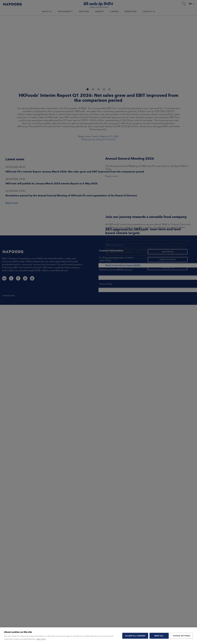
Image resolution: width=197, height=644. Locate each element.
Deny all (159, 636)
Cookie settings (181, 636)
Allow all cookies (135, 636)
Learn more (41, 639)
